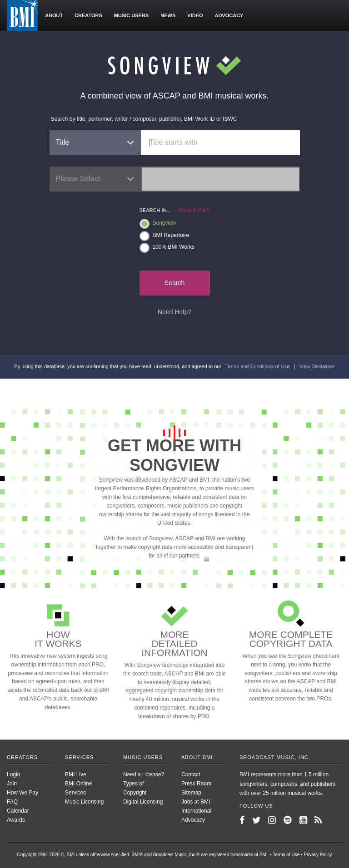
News (168, 15)
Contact (191, 774)
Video (195, 15)
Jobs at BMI (196, 802)
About (54, 15)
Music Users (143, 757)
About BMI (197, 757)
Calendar (18, 811)
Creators (88, 15)
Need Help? (174, 312)
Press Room (196, 784)
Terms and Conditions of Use (257, 366)
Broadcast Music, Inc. (275, 757)
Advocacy (229, 15)
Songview (158, 224)
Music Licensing (84, 802)
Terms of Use (286, 855)
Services (79, 757)
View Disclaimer (317, 366)
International (196, 811)
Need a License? (144, 774)
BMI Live (76, 774)
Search (174, 283)
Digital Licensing (143, 802)
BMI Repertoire (165, 236)
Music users (131, 15)
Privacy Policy (318, 855)
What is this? (194, 210)
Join (12, 784)
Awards (16, 820)
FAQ (12, 802)
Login (13, 774)
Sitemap (191, 793)
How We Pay (22, 793)
